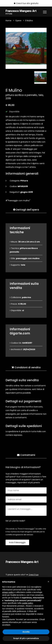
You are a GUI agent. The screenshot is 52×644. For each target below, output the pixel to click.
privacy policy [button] (8, 592)
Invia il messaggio (17, 543)
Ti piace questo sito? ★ (22, 577)
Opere (18, 21)
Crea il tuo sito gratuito (26, 3)
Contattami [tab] (26, 455)
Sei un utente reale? (15, 521)
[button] (48, 582)
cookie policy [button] (27, 603)
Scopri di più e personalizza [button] (26, 638)
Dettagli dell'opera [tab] (26, 210)
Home (8, 21)
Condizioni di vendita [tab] (26, 368)
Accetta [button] (26, 632)
